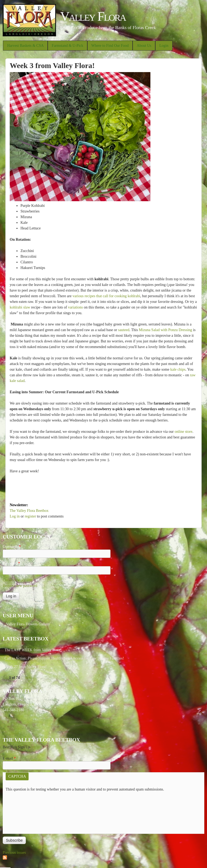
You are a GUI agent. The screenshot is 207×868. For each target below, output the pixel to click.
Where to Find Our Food (110, 46)
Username (12, 547)
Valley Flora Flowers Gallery (28, 624)
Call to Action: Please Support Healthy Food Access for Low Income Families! (64, 658)
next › (29, 678)
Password (11, 563)
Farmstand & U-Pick (68, 46)
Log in (15, 516)
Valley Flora (93, 16)
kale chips (178, 369)
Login (164, 46)
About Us (144, 46)
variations (75, 307)
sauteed (124, 330)
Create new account (18, 580)
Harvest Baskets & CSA (25, 46)
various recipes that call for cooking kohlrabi (106, 296)
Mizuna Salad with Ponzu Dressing (165, 330)
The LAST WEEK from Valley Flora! (33, 650)
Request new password (20, 586)
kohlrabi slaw (20, 307)
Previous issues (14, 853)
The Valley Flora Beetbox (29, 511)
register (30, 516)
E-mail (9, 758)
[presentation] (28, 812)
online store (184, 432)
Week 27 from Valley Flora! (26, 667)
